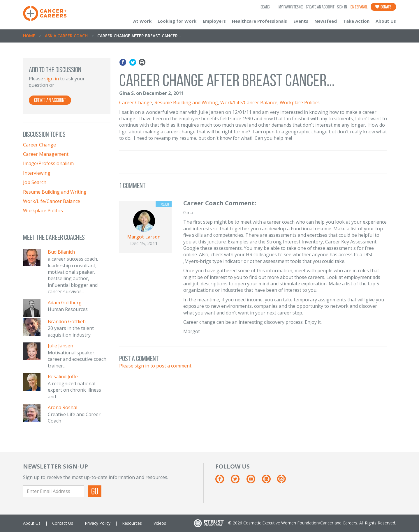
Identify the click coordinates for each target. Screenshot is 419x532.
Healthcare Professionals (259, 21)
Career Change (39, 145)
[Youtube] (254, 481)
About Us (386, 21)
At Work (142, 21)
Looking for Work (177, 21)
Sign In (342, 7)
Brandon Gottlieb (67, 321)
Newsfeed (326, 21)
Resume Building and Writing (55, 192)
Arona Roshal (63, 407)
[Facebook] (222, 481)
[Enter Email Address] (54, 491)
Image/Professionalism (48, 163)
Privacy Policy (98, 523)
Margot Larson (144, 237)
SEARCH (266, 7)
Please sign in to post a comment (155, 366)
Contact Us (63, 523)
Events (301, 21)
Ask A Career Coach (66, 36)
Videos (160, 523)
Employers (214, 21)
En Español (359, 7)
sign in (52, 79)
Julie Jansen (60, 346)
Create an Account (320, 7)
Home (29, 36)
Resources (132, 523)
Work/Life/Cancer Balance (52, 201)
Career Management (46, 154)
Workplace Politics (43, 211)
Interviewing (37, 173)
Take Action (356, 21)
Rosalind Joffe (63, 377)
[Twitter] (238, 481)
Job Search (35, 182)
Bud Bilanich (61, 252)
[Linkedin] (269, 481)
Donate (383, 7)
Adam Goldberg (65, 303)
